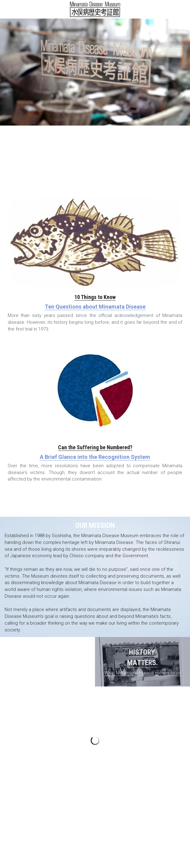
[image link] (95, 9)
